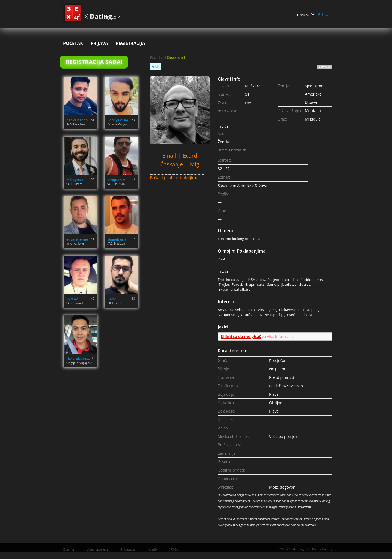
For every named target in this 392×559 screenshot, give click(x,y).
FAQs (174, 549)
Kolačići (153, 549)
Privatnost (128, 549)
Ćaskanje (171, 164)
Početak (73, 43)
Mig (195, 164)
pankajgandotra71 (79, 120)
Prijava (324, 14)
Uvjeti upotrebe (97, 549)
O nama (68, 549)
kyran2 (72, 299)
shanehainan (118, 239)
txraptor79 (116, 180)
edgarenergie (77, 239)
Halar (112, 299)
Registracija (130, 43)
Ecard (190, 156)
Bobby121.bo (118, 120)
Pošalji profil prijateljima (174, 178)
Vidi (155, 67)
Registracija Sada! (94, 62)
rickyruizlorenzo (79, 359)
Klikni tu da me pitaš (241, 337)
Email (169, 156)
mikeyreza (75, 180)
